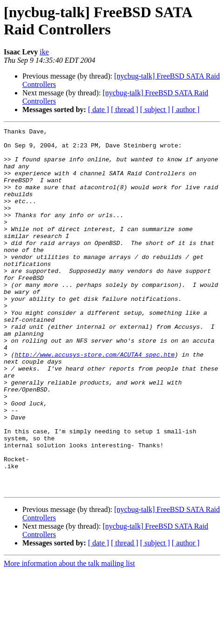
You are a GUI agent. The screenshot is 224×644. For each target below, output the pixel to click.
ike (44, 52)
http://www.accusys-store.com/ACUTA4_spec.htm (94, 400)
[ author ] (186, 110)
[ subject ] (155, 110)
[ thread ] (125, 110)
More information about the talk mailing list (69, 636)
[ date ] (98, 110)
